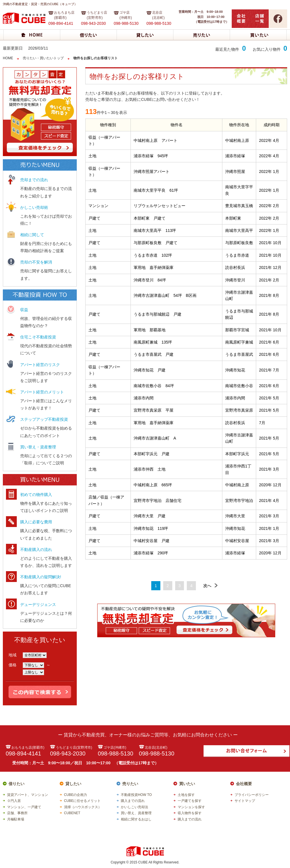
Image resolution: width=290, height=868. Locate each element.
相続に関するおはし (136, 819)
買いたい (187, 784)
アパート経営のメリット (42, 392)
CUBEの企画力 (75, 795)
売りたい (130, 784)
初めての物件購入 (36, 495)
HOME (8, 58)
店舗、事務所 (17, 813)
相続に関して (32, 235)
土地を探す (186, 795)
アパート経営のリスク (40, 365)
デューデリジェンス (38, 604)
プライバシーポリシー (252, 795)
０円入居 (14, 801)
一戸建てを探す (190, 801)
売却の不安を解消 (36, 262)
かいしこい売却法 (134, 807)
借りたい (16, 784)
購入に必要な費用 (36, 522)
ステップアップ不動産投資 (44, 419)
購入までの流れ (133, 801)
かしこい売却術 (34, 207)
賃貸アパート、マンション (28, 795)
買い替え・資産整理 (38, 447)
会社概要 (244, 784)
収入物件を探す (190, 813)
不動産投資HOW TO (136, 795)
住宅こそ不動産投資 (38, 337)
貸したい (73, 784)
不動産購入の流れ (36, 550)
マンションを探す (191, 807)
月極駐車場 (16, 819)
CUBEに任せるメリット (82, 801)
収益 (24, 310)
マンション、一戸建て (24, 807)
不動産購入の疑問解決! (41, 577)
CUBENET (72, 813)
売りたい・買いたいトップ (43, 58)
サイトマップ (245, 801)
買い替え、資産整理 (136, 813)
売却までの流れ (34, 180)
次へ (211, 586)
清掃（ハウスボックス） (83, 807)
